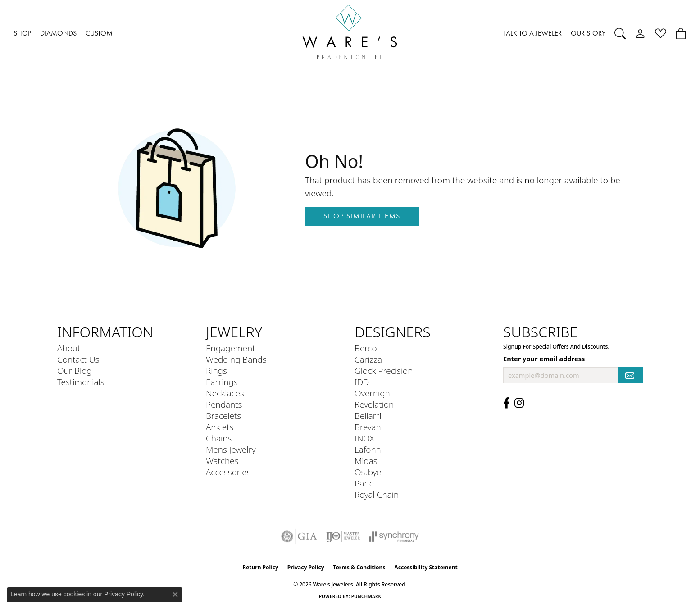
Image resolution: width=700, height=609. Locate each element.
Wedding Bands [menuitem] (236, 359)
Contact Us (78, 359)
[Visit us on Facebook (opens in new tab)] (507, 403)
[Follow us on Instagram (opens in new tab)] (519, 403)
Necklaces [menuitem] (225, 393)
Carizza (368, 359)
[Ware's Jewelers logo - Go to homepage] (350, 34)
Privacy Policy (306, 567)
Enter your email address (544, 359)
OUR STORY (588, 33)
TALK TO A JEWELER (532, 33)
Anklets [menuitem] (220, 427)
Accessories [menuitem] (228, 472)
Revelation (374, 404)
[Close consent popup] (175, 595)
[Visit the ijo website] (343, 536)
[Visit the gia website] (299, 536)
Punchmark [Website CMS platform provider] (366, 596)
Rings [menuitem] (216, 370)
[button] (620, 33)
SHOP (22, 33)
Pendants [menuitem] (224, 404)
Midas (366, 461)
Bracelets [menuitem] (223, 416)
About (69, 348)
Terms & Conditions (359, 567)
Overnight (374, 393)
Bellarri (368, 416)
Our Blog (75, 370)
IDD (362, 382)
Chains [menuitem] (219, 438)
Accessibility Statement (426, 567)
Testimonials (81, 382)
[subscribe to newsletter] (630, 375)
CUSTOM (99, 33)
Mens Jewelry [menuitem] (231, 449)
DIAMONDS (58, 33)
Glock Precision (384, 370)
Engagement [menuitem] (230, 348)
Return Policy (260, 567)
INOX (364, 438)
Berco (366, 348)
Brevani (369, 427)
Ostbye (368, 472)
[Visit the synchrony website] (394, 536)
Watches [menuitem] (222, 461)
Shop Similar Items (362, 216)
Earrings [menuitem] (222, 382)
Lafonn (368, 449)
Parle (364, 483)
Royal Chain (377, 494)
